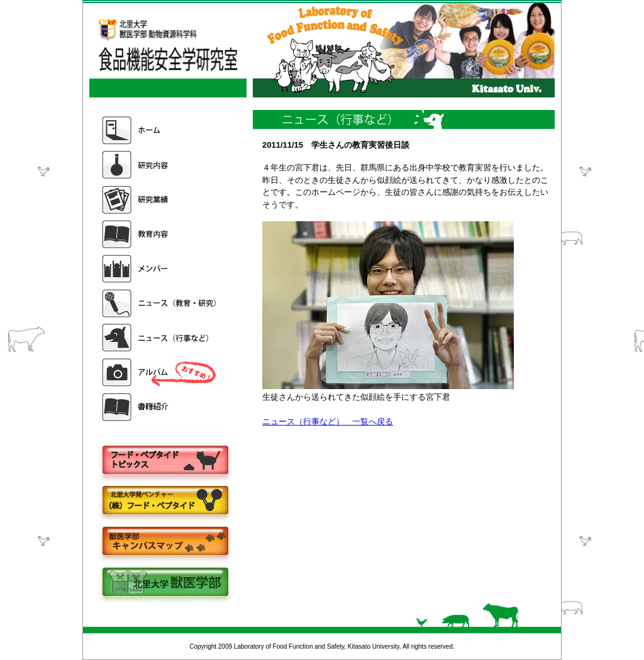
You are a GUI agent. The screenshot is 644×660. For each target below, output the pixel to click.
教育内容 (160, 234)
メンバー (160, 269)
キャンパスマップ (165, 542)
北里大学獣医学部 (165, 583)
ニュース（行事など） (160, 338)
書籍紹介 (160, 407)
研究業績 (160, 200)
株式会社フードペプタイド (165, 501)
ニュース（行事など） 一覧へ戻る (328, 421)
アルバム (160, 372)
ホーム (160, 130)
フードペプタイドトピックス (165, 460)
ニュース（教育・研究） (160, 303)
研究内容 (160, 165)
